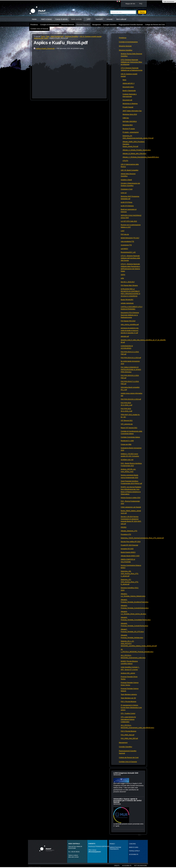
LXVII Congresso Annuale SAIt (126, 773)
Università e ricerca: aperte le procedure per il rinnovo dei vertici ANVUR (127, 801)
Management (96, 25)
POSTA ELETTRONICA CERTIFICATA (99, 847)
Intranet (109, 19)
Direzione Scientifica (83, 25)
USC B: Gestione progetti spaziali (90, 36)
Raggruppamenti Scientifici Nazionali (131, 25)
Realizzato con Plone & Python (34, 867)
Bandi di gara (134, 847)
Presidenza (34, 25)
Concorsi (132, 844)
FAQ (141, 4)
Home (34, 19)
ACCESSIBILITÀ (134, 854)
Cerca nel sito (110, 9)
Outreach (99, 19)
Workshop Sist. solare (41, 38)
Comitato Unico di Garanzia (39, 29)
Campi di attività (61, 19)
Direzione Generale (68, 25)
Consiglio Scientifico (110, 25)
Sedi (48, 36)
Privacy (112, 844)
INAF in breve (46, 19)
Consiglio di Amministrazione (50, 25)
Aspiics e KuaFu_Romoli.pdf (44, 48)
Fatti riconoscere (169, 2)
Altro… (140, 835)
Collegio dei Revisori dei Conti (155, 25)
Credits (117, 866)
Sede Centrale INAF (57, 36)
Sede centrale (76, 19)
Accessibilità (127, 866)
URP (89, 19)
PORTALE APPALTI (134, 851)
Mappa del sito (130, 4)
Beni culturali (121, 19)
